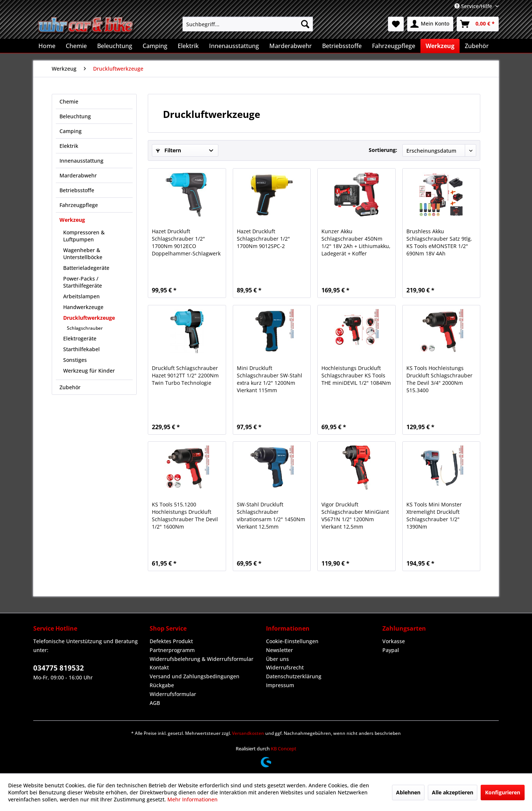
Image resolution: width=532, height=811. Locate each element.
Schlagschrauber (85, 328)
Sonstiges (75, 360)
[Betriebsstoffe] (342, 46)
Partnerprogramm (172, 650)
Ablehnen (408, 792)
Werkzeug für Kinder (89, 371)
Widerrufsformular (173, 694)
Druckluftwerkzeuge (89, 318)
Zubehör (70, 387)
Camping (71, 131)
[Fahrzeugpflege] (394, 46)
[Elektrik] (188, 46)
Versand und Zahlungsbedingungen (195, 676)
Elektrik (69, 146)
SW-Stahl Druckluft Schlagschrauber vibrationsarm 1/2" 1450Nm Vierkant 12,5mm (271, 515)
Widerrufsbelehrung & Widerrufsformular (202, 659)
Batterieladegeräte (86, 268)
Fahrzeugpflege (79, 205)
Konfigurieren (503, 792)
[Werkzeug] (440, 46)
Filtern (168, 150)
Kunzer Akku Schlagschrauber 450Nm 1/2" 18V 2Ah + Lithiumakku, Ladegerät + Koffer (356, 242)
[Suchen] (305, 24)
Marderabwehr (78, 175)
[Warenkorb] (478, 24)
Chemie (69, 101)
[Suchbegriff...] (248, 24)
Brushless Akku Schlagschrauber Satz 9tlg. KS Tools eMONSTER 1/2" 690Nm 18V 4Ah (439, 242)
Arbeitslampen (81, 296)
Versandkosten (248, 733)
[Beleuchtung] (115, 46)
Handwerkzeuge (83, 307)
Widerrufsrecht (285, 667)
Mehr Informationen (192, 799)
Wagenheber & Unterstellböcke (83, 254)
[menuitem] (248, 24)
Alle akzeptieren (453, 792)
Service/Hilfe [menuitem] (474, 6)
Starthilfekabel (81, 349)
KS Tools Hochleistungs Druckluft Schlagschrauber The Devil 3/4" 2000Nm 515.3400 (439, 379)
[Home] (47, 46)
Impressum (280, 685)
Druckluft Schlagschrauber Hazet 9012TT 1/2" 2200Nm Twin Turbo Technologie (185, 375)
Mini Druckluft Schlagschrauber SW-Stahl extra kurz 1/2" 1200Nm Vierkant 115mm (270, 379)
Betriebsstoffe (77, 190)
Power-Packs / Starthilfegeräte (83, 282)
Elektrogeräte (80, 338)
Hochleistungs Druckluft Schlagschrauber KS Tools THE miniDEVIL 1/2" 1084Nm (356, 375)
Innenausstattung (81, 161)
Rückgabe (162, 685)
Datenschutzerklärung (294, 676)
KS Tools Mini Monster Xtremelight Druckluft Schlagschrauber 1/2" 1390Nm (434, 515)
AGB (155, 703)
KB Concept (284, 749)
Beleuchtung (75, 116)
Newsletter (279, 650)
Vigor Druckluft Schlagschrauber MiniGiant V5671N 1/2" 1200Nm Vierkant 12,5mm (355, 515)
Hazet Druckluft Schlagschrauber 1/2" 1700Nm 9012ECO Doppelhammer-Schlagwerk (186, 242)
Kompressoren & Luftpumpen (84, 236)
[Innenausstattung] (234, 46)
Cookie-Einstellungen (292, 641)
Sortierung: (383, 150)
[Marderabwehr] (291, 46)
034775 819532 (59, 668)
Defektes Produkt (171, 641)
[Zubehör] (477, 46)
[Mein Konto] (430, 24)
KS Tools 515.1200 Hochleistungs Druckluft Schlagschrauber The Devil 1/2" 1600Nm (185, 515)
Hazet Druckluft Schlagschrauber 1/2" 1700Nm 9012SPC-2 (263, 239)
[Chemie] (76, 46)
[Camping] (155, 46)
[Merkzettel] (396, 24)
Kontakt (159, 667)
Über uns (277, 659)
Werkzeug (72, 220)
